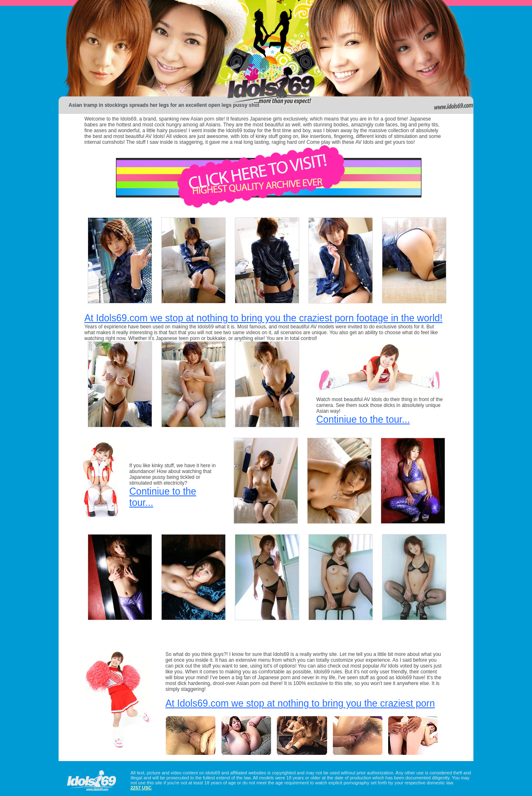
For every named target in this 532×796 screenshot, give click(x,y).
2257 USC (141, 788)
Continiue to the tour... (363, 419)
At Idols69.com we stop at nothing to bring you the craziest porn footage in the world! (264, 318)
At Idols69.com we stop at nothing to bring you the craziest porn (300, 703)
